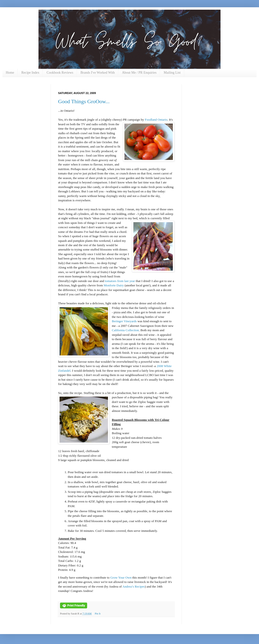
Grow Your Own (121, 577)
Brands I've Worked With (98, 73)
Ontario (162, 120)
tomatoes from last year (120, 281)
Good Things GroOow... (84, 101)
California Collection (125, 330)
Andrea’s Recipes (134, 586)
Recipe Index (30, 73)
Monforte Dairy (114, 285)
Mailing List (172, 73)
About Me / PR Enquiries (139, 73)
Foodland (151, 120)
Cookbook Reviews (60, 73)
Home (10, 73)
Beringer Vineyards (124, 321)
